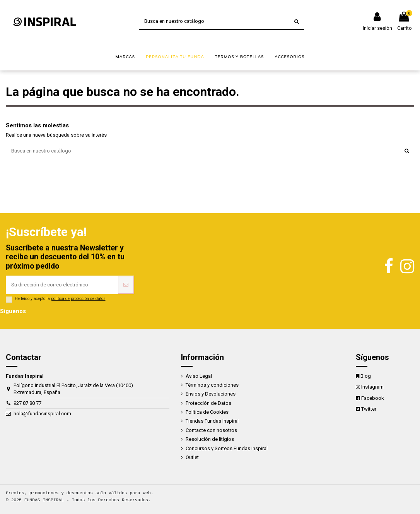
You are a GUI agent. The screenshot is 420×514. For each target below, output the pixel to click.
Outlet (192, 457)
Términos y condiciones (212, 385)
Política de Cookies (207, 412)
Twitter (369, 409)
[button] (125, 57)
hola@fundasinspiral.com (42, 414)
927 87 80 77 (27, 403)
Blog (366, 376)
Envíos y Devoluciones (211, 394)
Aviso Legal (199, 376)
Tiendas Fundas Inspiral (212, 421)
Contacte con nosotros (211, 430)
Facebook (373, 398)
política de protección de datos (78, 299)
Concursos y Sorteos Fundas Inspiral (227, 448)
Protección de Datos (208, 403)
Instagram (372, 387)
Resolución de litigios (210, 439)
